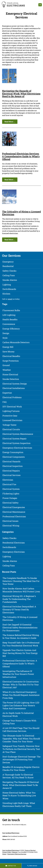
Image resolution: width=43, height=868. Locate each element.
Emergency (8, 262)
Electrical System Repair (15, 439)
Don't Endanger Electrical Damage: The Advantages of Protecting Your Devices (21, 760)
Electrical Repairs (11, 471)
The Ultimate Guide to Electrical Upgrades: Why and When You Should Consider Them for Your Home (21, 739)
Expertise (7, 393)
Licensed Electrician (12, 420)
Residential (8, 266)
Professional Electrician (14, 516)
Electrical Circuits (11, 429)
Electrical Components (14, 457)
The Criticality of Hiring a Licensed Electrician (21, 213)
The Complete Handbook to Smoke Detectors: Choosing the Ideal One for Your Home (21, 581)
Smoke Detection (11, 379)
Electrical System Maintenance (18, 434)
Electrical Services (11, 475)
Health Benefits (10, 319)
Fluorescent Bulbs (11, 310)
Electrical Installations (14, 388)
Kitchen (6, 294)
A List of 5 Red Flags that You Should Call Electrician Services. (21, 730)
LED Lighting (9, 315)
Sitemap (15, 852)
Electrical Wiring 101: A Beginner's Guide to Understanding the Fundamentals (19, 599)
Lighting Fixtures (11, 411)
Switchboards (9, 289)
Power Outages (10, 498)
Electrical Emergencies (14, 507)
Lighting (7, 285)
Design (6, 333)
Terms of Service (30, 850)
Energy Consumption (13, 452)
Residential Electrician (14, 543)
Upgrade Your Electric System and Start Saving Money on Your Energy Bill (20, 653)
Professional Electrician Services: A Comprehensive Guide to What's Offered (21, 156)
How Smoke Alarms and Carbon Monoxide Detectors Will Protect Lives (21, 590)
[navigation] (40, 5)
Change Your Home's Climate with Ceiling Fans (19, 722)
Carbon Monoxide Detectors (16, 342)
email (10, 299)
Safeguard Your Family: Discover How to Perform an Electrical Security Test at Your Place (21, 749)
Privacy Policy (7, 852)
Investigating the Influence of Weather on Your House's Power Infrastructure (18, 674)
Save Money (8, 352)
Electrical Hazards (11, 461)
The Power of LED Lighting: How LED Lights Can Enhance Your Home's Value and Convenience (21, 706)
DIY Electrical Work (12, 407)
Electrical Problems (12, 397)
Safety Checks (9, 271)
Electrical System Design (15, 384)
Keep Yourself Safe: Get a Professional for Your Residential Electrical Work (21, 644)
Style (5, 338)
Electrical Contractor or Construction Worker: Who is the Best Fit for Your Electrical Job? (21, 685)
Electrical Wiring (11, 526)
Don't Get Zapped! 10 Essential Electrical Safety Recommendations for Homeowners (20, 628)
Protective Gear (10, 416)
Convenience (9, 324)
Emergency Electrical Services (17, 448)
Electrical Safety (10, 503)
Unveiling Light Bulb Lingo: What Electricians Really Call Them (19, 805)
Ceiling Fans (9, 275)
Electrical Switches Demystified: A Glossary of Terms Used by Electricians (19, 610)
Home (4, 854)
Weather (7, 370)
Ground (6, 365)
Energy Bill (8, 347)
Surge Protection (11, 361)
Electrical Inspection (13, 466)
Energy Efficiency (11, 329)
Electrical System (11, 489)
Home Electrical (10, 374)
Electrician (8, 480)
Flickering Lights (11, 494)
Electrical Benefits (11, 356)
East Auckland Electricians (11, 850)
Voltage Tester (9, 425)
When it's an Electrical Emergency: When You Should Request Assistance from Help (21, 695)
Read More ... (10, 122)
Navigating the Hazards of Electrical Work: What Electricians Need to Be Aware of (21, 94)
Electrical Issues (10, 521)
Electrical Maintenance (14, 512)
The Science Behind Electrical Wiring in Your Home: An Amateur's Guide (21, 637)
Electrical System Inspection (16, 443)
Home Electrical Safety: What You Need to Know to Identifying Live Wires (19, 796)
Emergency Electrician (14, 552)
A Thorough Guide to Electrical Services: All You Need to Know (18, 776)
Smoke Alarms (10, 280)
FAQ (5, 402)
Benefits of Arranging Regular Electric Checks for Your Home (21, 769)
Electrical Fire (9, 484)
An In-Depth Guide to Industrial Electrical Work (18, 714)
